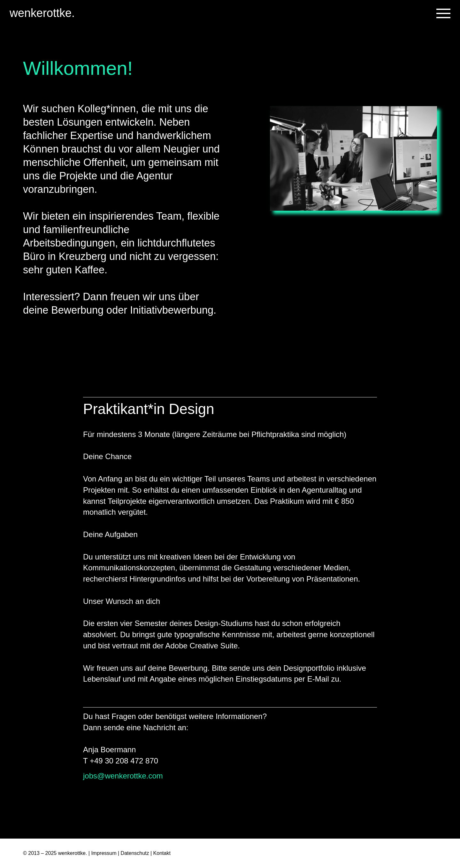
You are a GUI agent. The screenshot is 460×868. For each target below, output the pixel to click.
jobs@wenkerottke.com (123, 776)
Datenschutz (135, 853)
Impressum (104, 853)
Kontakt (162, 853)
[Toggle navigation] (443, 13)
